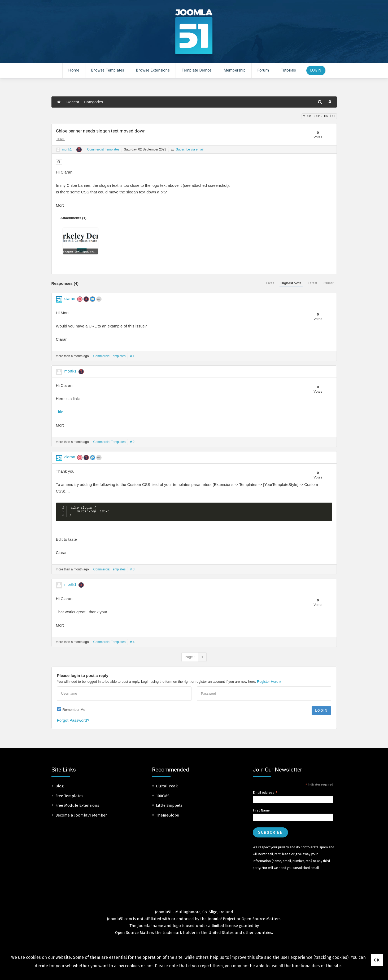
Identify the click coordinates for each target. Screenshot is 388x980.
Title (60, 412)
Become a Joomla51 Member (81, 817)
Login (316, 70)
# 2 (132, 442)
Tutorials (289, 70)
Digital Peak (167, 788)
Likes (270, 283)
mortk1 (67, 149)
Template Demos (197, 70)
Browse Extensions (153, 70)
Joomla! (144, 928)
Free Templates (69, 798)
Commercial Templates (103, 149)
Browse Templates (108, 70)
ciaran (70, 298)
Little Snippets (169, 808)
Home (74, 70)
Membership (235, 70)
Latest (313, 283)
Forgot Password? (73, 722)
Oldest (329, 283)
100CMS (163, 798)
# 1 (132, 356)
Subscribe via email (187, 149)
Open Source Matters (261, 921)
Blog (60, 788)
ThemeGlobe (167, 817)
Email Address (265, 795)
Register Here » (269, 684)
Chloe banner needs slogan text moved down (101, 131)
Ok (377, 960)
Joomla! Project (221, 921)
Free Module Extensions (77, 808)
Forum (263, 70)
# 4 (132, 644)
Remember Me (74, 712)
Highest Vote (291, 283)
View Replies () (319, 116)
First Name (261, 812)
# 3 (132, 571)
